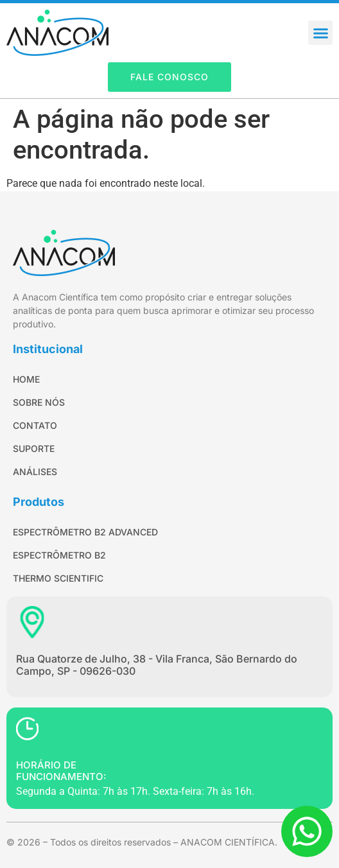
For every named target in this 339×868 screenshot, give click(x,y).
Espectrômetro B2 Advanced (85, 532)
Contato (35, 425)
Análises (35, 472)
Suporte (34, 448)
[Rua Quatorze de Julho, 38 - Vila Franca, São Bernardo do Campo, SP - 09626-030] (32, 622)
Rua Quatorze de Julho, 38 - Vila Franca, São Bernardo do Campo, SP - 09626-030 (157, 665)
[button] (320, 33)
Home (26, 379)
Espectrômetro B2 (59, 555)
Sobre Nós (39, 402)
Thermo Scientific (58, 578)
